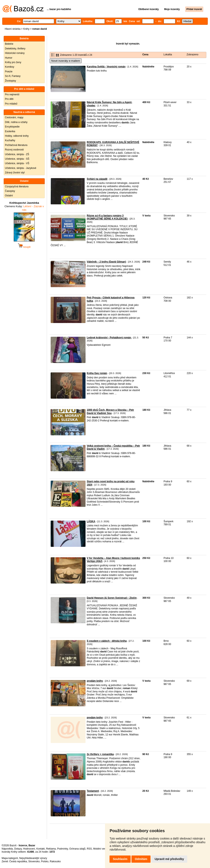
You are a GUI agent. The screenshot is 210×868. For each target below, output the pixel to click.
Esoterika (10, 131)
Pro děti (9, 99)
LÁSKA (91, 521)
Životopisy (10, 81)
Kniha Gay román (97, 373)
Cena (145, 55)
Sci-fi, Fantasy (13, 76)
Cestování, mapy (14, 117)
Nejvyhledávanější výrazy (33, 858)
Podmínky (63, 849)
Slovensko (34, 861)
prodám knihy (95, 681)
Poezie (9, 72)
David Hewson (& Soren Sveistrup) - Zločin (112, 598)
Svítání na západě (97, 179)
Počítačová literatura (16, 145)
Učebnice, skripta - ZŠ (17, 154)
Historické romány (15, 53)
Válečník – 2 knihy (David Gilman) (106, 262)
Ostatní (9, 196)
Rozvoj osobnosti (14, 150)
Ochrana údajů (77, 849)
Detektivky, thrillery (15, 49)
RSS (89, 849)
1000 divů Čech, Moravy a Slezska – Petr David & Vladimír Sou (110, 412)
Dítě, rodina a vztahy (16, 122)
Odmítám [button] (141, 859)
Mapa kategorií (10, 858)
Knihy (26, 29)
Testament (93, 791)
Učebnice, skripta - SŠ (17, 159)
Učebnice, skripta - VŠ (17, 163)
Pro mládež (11, 104)
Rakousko (55, 861)
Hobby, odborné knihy (17, 136)
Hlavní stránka (13, 29)
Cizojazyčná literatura (17, 187)
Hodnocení (29, 849)
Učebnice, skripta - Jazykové (21, 168)
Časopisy (10, 191)
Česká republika (18, 861)
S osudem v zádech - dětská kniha (107, 641)
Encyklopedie (12, 127)
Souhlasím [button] (120, 859)
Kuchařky (10, 140)
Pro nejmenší (12, 94)
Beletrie (9, 44)
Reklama (51, 849)
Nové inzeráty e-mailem (66, 61)
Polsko (45, 861)
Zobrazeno (192, 55)
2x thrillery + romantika (100, 754)
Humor (9, 58)
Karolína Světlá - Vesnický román (106, 67)
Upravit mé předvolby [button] (169, 859)
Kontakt (41, 849)
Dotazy (18, 849)
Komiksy (10, 67)
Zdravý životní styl (15, 173)
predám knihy (95, 718)
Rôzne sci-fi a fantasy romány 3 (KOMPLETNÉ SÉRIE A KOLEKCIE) (107, 217)
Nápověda (7, 849)
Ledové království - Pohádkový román (109, 338)
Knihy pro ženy (13, 62)
